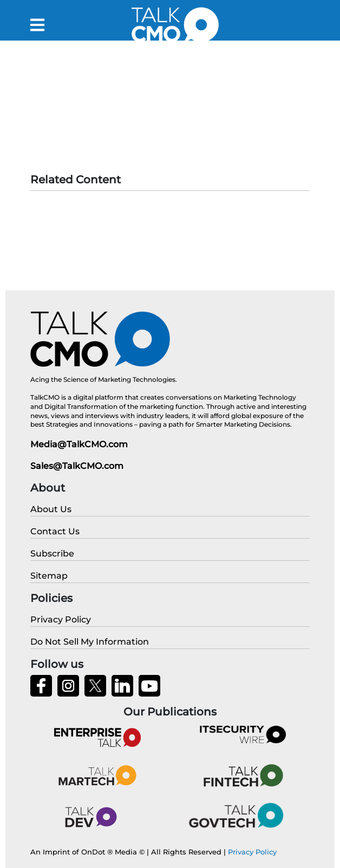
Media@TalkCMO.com (79, 444)
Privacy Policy (252, 852)
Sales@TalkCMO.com (77, 466)
